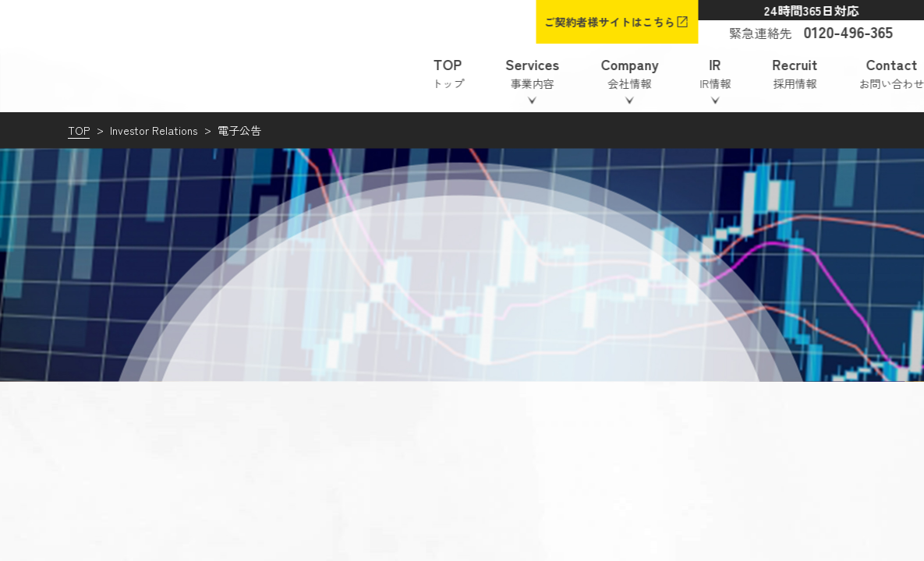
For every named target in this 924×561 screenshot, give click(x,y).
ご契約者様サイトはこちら (609, 22)
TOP (79, 130)
